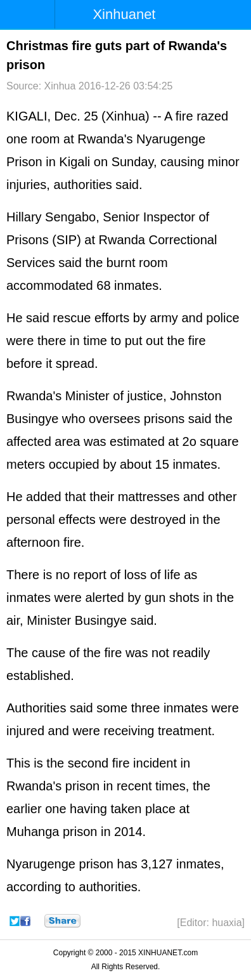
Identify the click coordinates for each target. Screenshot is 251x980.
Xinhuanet (124, 14)
